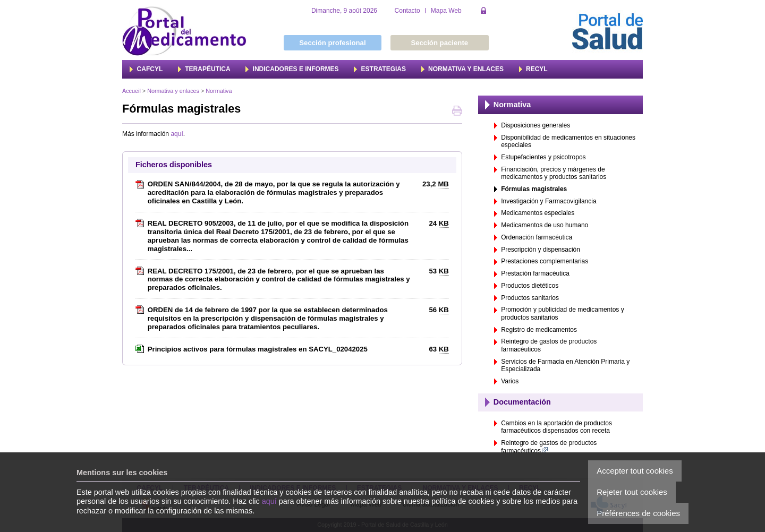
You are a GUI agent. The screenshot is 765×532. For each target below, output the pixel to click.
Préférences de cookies (638, 513)
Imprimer (457, 112)
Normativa (219, 91)
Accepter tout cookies (635, 471)
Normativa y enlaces (173, 91)
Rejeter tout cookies (632, 492)
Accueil (131, 91)
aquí (269, 501)
